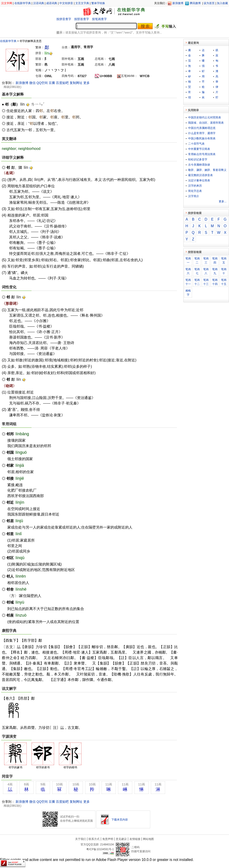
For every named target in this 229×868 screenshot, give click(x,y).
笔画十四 (215, 282)
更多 (87, 83)
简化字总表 (195, 191)
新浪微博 (178, 3)
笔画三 (206, 261)
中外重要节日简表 (199, 149)
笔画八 (206, 271)
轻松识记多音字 (198, 159)
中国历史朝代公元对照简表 (205, 117)
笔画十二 (197, 282)
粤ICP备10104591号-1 (100, 849)
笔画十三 (206, 282)
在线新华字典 (23, 3)
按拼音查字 (64, 19)
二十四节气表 (196, 144)
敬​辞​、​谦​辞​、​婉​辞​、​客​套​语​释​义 (207, 170)
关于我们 (81, 839)
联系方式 (94, 839)
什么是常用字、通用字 (202, 133)
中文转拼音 (66, 3)
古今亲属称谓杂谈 (199, 165)
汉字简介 (194, 196)
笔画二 (197, 261)
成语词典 (52, 3)
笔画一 (188, 261)
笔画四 (215, 261)
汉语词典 (39, 3)
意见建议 (121, 839)
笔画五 (224, 261)
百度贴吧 (62, 83)
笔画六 (188, 271)
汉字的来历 (195, 186)
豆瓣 (52, 83)
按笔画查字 (99, 19)
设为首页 (209, 3)
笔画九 (215, 271)
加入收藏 (222, 3)
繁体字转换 (98, 3)
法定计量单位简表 (199, 180)
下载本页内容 (120, 820)
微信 (32, 83)
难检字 (188, 293)
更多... (223, 201)
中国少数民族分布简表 (202, 138)
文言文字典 (82, 3)
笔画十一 (188, 282)
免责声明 (108, 839)
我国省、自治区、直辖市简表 (206, 123)
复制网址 (76, 83)
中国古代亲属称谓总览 (202, 128)
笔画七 (197, 271)
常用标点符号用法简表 (202, 154)
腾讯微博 (195, 3)
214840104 (107, 845)
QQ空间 (42, 83)
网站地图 (148, 839)
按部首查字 (82, 19)
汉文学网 (7, 3)
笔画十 (224, 271)
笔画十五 (224, 282)
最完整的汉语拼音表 (200, 175)
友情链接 (135, 839)
